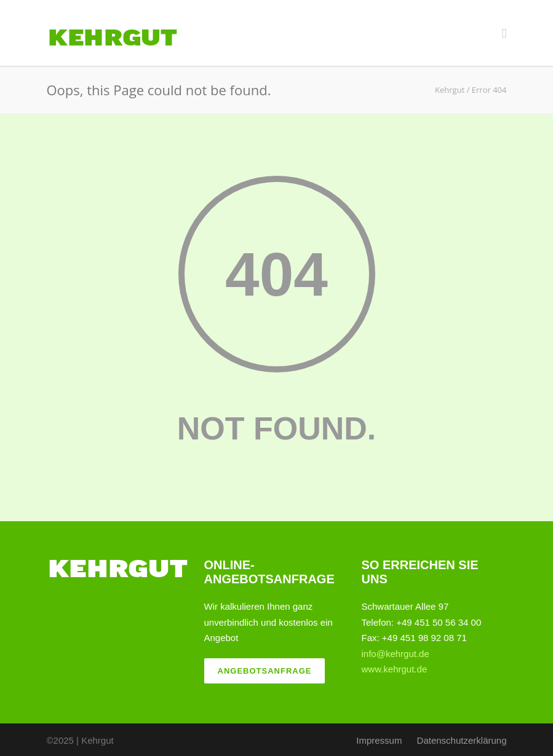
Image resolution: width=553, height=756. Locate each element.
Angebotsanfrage (265, 671)
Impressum (379, 740)
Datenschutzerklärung (462, 740)
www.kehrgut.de (395, 669)
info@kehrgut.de (396, 654)
